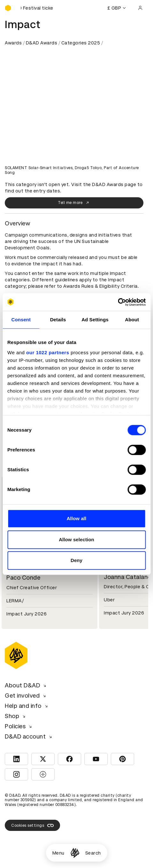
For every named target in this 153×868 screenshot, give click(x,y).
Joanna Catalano (128, 577)
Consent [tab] (21, 320)
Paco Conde (23, 578)
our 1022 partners (48, 352)
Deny (76, 560)
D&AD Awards (42, 43)
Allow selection (76, 540)
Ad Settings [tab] (95, 320)
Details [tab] (58, 320)
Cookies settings (32, 825)
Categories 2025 (81, 43)
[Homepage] (75, 853)
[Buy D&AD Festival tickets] (37, 8)
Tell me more (74, 203)
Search (93, 853)
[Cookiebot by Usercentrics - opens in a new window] (118, 302)
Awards (13, 43)
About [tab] (132, 320)
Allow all (77, 518)
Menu (58, 853)
